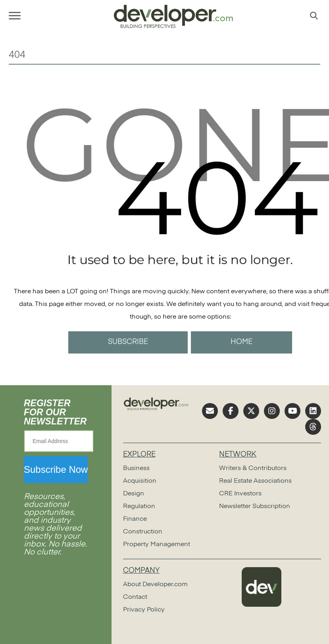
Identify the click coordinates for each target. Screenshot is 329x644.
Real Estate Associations (255, 481)
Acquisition (140, 481)
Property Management (157, 545)
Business (136, 468)
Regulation (139, 506)
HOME (241, 342)
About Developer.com (155, 585)
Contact (135, 597)
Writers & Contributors (253, 468)
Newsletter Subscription (255, 506)
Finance (135, 519)
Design (134, 494)
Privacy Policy (144, 610)
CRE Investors (240, 494)
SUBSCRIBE (128, 342)
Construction (143, 532)
